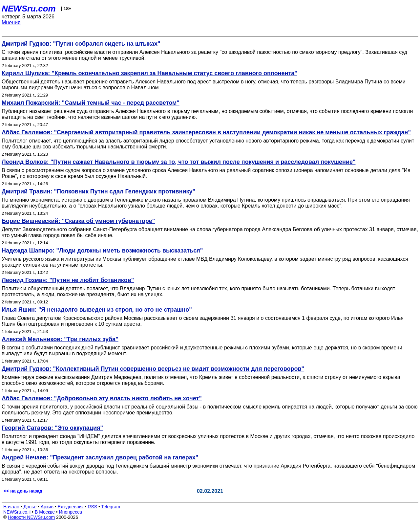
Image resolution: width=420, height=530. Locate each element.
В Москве (45, 512)
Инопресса (71, 512)
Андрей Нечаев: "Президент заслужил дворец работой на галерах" (100, 457)
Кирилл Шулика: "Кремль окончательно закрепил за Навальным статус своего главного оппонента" (149, 73)
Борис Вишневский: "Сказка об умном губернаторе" (78, 221)
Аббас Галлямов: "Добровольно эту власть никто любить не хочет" (102, 398)
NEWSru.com (29, 9)
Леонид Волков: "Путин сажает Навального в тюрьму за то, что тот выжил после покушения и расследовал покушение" (179, 162)
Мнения (11, 22)
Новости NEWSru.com (31, 517)
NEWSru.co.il (17, 512)
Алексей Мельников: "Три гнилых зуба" (60, 339)
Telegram (111, 507)
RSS (92, 507)
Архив (47, 507)
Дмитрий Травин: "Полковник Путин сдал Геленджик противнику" (98, 191)
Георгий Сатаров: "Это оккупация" (52, 428)
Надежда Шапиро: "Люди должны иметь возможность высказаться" (102, 251)
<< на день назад (23, 491)
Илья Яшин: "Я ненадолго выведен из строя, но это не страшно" (97, 310)
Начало (11, 507)
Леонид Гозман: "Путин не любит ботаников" (68, 280)
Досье (30, 507)
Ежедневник (71, 507)
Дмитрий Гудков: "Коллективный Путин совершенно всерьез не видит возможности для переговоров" (153, 369)
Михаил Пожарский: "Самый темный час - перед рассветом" (91, 103)
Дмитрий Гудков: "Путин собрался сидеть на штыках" (81, 44)
